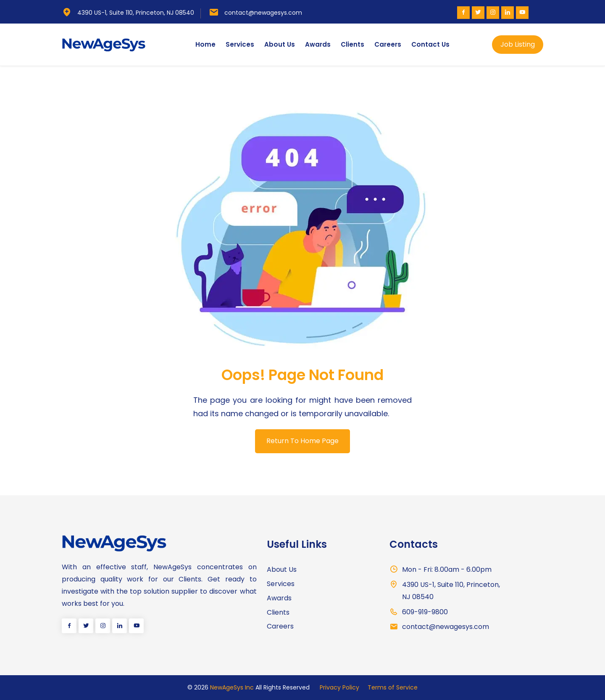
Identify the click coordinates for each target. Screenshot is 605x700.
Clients (352, 44)
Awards (318, 44)
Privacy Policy (339, 687)
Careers (388, 44)
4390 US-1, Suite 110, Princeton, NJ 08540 (136, 13)
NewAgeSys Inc (232, 687)
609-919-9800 (425, 612)
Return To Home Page (302, 441)
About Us (280, 44)
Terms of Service (393, 687)
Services (240, 44)
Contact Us (430, 44)
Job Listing (518, 44)
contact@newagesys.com (263, 13)
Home (205, 44)
